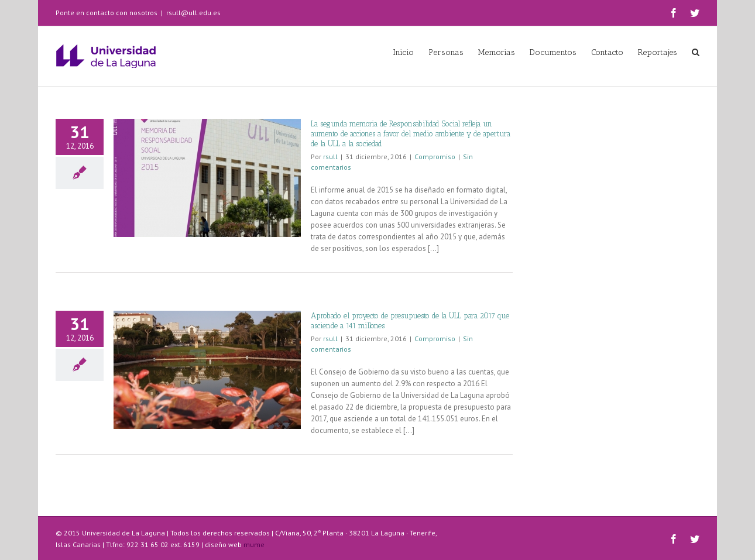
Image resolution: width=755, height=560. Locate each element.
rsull (330, 157)
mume (254, 544)
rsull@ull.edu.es (193, 13)
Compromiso (435, 157)
